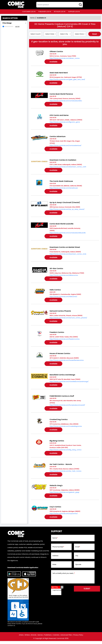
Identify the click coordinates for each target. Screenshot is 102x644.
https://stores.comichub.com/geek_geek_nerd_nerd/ (67, 80)
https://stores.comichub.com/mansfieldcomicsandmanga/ (69, 383)
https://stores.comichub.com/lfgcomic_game (65, 122)
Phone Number (58, 550)
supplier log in (74, 12)
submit (88, 592)
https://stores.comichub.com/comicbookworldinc (66, 101)
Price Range (7, 23)
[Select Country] (35, 34)
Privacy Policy (78, 638)
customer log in (29, 12)
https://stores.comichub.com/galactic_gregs (64, 495)
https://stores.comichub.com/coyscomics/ (64, 516)
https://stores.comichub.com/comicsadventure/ (65, 146)
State (54, 567)
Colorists (56, 638)
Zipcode (78, 567)
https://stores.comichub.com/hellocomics (63, 298)
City (77, 559)
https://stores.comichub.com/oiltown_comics (65, 58)
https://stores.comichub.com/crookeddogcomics (66, 428)
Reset (95, 34)
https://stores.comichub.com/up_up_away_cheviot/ (67, 210)
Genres (40, 638)
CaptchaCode (57, 593)
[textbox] (60, 5)
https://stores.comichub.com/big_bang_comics (66, 452)
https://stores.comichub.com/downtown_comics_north (68, 167)
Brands (34, 638)
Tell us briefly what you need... (64, 576)
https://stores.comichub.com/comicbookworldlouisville (68, 234)
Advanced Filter (66, 638)
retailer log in (60, 12)
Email (78, 550)
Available (54, 62)
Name (55, 541)
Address (55, 559)
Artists (21, 638)
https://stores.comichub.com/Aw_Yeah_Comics (65, 473)
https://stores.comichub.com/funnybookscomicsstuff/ (67, 407)
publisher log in (45, 12)
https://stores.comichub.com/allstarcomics (64, 277)
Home (32, 18)
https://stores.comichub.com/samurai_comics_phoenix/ (68, 319)
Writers (27, 638)
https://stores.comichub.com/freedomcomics (65, 341)
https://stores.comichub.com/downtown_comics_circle (68, 255)
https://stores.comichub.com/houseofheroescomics (67, 362)
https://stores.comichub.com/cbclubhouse (64, 189)
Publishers (48, 638)
